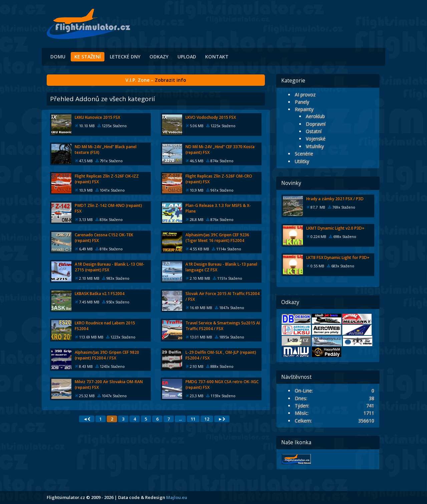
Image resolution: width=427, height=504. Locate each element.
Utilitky (302, 161)
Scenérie (304, 154)
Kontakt (217, 57)
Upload (187, 57)
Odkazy (159, 57)
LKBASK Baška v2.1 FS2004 (100, 294)
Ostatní (314, 131)
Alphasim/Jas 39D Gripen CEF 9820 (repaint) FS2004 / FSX (107, 355)
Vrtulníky (315, 146)
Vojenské (316, 139)
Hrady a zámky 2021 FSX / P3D (335, 199)
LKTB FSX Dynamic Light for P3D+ (338, 258)
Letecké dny (125, 57)
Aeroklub (315, 116)
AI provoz (305, 95)
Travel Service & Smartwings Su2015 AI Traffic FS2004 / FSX (223, 326)
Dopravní (316, 124)
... (180, 419)
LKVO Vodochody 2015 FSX (211, 117)
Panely (302, 102)
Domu (58, 57)
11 (193, 419)
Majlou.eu (177, 497)
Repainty (304, 109)
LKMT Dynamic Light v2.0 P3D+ (335, 228)
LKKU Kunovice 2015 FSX (97, 117)
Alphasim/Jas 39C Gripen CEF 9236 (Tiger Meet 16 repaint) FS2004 (217, 238)
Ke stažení (88, 57)
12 (207, 419)
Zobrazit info (170, 80)
